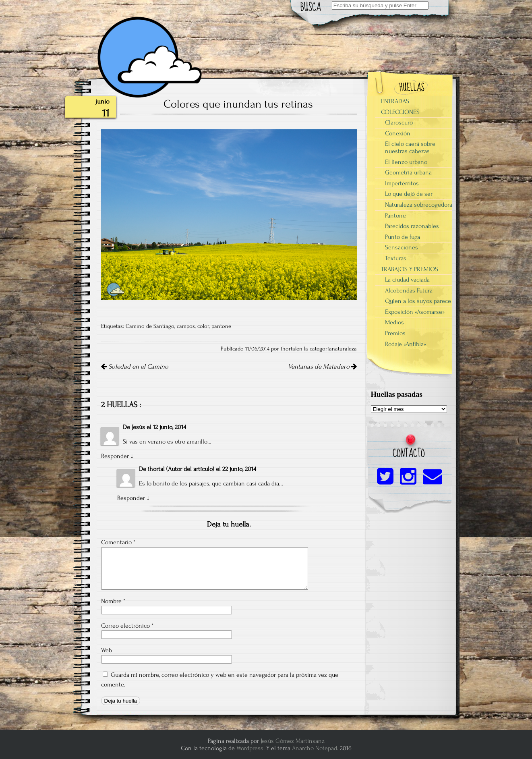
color (203, 326)
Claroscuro (399, 122)
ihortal (156, 469)
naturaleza (344, 349)
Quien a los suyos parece (418, 301)
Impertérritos (402, 183)
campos (186, 326)
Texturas (396, 258)
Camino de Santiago (150, 326)
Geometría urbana (408, 172)
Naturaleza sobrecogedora (419, 205)
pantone (221, 326)
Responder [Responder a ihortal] (131, 498)
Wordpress (250, 748)
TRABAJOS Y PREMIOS (410, 269)
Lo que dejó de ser (409, 194)
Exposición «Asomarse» (415, 312)
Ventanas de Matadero (322, 367)
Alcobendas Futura (409, 290)
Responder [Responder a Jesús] (115, 456)
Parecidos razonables (412, 226)
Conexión (398, 133)
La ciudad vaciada (407, 280)
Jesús (138, 427)
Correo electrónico (127, 626)
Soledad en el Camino (135, 367)
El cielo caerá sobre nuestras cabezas (410, 147)
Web (107, 650)
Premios (395, 333)
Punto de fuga (403, 237)
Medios (394, 322)
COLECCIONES (400, 112)
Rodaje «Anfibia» (406, 344)
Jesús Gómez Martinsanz (293, 741)
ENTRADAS (395, 101)
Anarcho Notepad (315, 748)
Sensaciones (402, 247)
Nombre (113, 601)
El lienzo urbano (406, 162)
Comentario (118, 542)
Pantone (395, 216)
